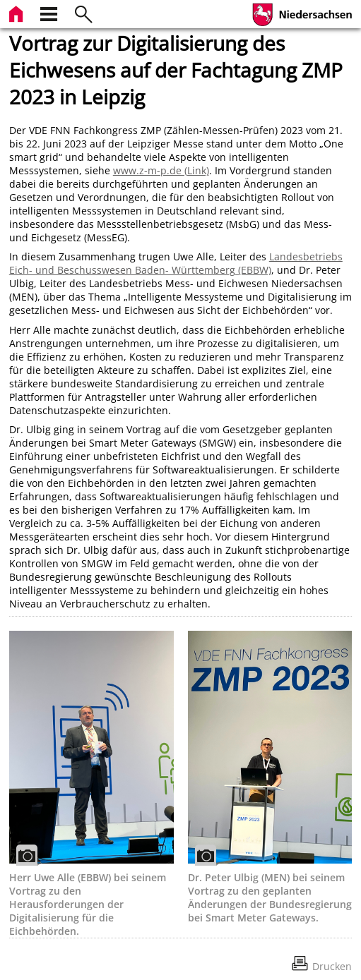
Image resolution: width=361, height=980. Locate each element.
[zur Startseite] (18, 12)
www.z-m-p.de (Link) (161, 170)
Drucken (332, 966)
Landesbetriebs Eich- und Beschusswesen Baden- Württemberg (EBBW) (176, 263)
